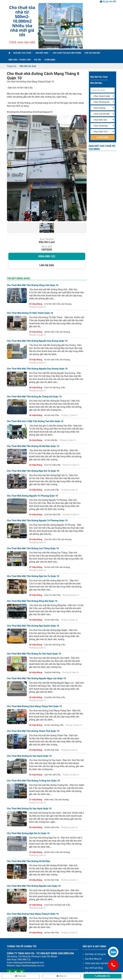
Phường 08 (34, 542)
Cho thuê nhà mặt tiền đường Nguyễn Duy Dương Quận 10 (37, 341)
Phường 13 (34, 335)
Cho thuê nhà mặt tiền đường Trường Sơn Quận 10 (33, 781)
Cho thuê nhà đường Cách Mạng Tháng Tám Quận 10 (34, 706)
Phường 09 (67, 515)
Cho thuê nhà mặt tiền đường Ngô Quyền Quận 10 (33, 626)
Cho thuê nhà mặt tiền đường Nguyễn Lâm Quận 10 (34, 886)
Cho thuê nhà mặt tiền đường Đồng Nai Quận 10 (32, 601)
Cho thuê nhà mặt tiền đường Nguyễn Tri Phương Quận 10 (37, 521)
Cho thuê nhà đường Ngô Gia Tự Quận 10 (28, 833)
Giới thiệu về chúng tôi (95, 954)
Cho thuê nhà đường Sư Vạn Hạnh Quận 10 (29, 756)
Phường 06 (34, 648)
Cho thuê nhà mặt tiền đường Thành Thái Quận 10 (33, 731)
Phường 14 (34, 307)
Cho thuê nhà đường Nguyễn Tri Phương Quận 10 (33, 496)
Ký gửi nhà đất (108, 2)
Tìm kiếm (103, 137)
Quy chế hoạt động (94, 968)
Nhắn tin (61, 976)
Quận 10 (42, 307)
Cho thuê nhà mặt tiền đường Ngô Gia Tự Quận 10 (33, 471)
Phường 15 (64, 440)
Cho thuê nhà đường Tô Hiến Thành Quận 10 (30, 313)
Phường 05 (34, 391)
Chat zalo (21, 976)
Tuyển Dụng (50, 60)
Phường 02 (34, 855)
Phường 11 (66, 415)
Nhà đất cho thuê (23, 53)
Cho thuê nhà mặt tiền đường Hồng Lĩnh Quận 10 (33, 285)
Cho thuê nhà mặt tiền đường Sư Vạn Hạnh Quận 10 (34, 654)
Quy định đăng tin (93, 959)
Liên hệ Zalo (47, 265)
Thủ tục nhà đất (92, 53)
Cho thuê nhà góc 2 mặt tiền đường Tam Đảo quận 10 (35, 421)
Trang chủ (12, 66)
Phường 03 (66, 490)
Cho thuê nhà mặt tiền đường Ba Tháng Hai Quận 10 (34, 397)
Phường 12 (34, 570)
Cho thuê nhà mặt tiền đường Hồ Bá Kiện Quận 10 (33, 446)
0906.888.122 (47, 256)
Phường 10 (66, 933)
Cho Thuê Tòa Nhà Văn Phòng (67, 53)
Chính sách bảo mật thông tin (99, 963)
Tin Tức (37, 60)
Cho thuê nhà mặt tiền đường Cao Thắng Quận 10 (33, 548)
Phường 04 (34, 363)
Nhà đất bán (43, 53)
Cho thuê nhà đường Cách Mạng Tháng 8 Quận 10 (43, 76)
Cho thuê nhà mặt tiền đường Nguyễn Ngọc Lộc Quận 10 (36, 678)
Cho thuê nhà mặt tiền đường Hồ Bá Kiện (29, 861)
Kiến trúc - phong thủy (20, 60)
